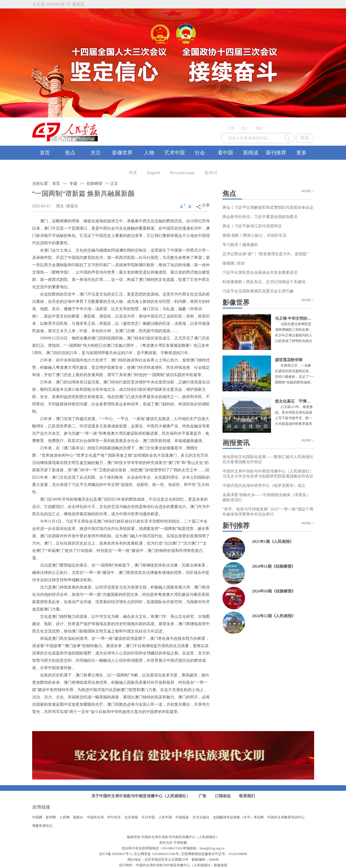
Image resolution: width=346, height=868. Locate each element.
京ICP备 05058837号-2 (115, 854)
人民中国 (165, 817)
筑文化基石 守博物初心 (297, 401)
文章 (231, 128)
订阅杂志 (223, 796)
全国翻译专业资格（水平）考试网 (238, 817)
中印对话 (114, 817)
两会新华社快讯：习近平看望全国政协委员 (260, 217)
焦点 (70, 153)
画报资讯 (236, 443)
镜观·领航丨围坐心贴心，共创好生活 (255, 235)
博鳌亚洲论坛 (42, 826)
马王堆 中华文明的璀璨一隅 (299, 318)
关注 (96, 153)
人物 (149, 153)
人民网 (65, 817)
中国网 (37, 817)
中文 (133, 173)
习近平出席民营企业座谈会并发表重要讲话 (260, 273)
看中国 (225, 153)
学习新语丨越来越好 (240, 245)
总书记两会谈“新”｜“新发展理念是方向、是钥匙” (265, 254)
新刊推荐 (276, 153)
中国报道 (182, 817)
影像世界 (122, 153)
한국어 (211, 173)
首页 (45, 153)
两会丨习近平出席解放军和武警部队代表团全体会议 (268, 207)
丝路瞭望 (94, 184)
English (154, 173)
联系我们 (247, 796)
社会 (200, 153)
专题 (73, 184)
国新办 (78, 817)
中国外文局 (95, 817)
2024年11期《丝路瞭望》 (274, 566)
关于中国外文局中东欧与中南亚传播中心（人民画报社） (141, 796)
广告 (202, 796)
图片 (245, 128)
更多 (301, 153)
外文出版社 (201, 817)
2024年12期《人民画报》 (274, 616)
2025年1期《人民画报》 (273, 542)
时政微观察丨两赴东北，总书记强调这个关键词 (264, 282)
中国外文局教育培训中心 (286, 817)
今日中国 (148, 817)
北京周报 (131, 817)
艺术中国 (175, 153)
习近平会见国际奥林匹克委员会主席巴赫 (258, 291)
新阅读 (251, 153)
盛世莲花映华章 (289, 360)
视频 (259, 128)
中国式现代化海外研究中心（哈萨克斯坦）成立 (264, 486)
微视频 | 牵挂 (234, 263)
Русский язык (182, 173)
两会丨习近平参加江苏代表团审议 (252, 226)
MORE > (308, 191)
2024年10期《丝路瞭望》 (274, 591)
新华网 (51, 817)
